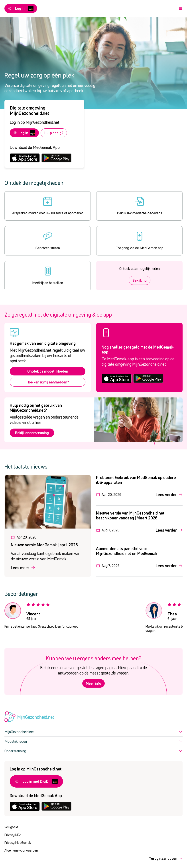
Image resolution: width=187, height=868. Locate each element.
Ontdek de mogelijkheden (48, 371)
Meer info (93, 683)
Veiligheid (11, 827)
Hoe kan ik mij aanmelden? (48, 382)
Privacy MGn (13, 835)
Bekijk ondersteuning (32, 433)
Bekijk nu (140, 280)
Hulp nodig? (54, 133)
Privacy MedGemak (18, 843)
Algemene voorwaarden (21, 850)
